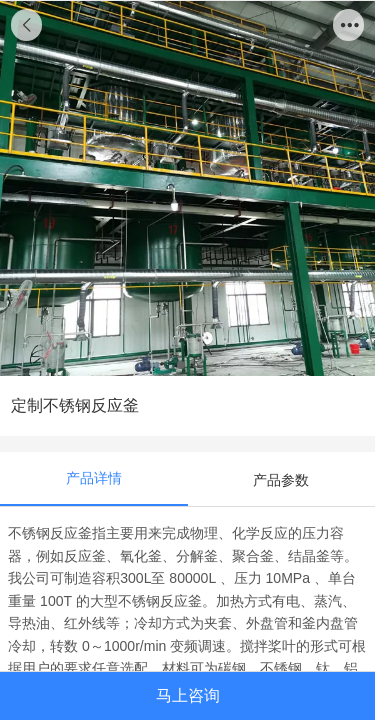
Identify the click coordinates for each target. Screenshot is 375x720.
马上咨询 (188, 695)
